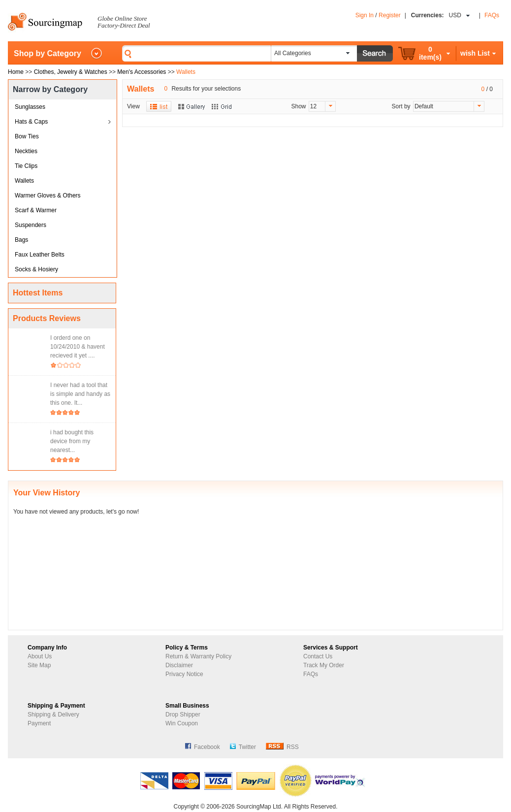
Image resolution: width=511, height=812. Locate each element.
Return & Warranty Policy (198, 656)
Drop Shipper (183, 715)
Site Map (39, 665)
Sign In (365, 15)
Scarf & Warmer (36, 210)
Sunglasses (30, 107)
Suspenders (31, 225)
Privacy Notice (184, 674)
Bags (21, 240)
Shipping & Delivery (53, 715)
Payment (39, 723)
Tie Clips (26, 166)
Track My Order (324, 665)
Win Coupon (182, 723)
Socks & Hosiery (36, 269)
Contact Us (318, 656)
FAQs (492, 15)
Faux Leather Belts (40, 255)
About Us (40, 656)
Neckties (26, 151)
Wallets (24, 181)
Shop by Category (48, 53)
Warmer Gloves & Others (48, 195)
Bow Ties (27, 136)
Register (390, 15)
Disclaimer (179, 665)
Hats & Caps (31, 122)
